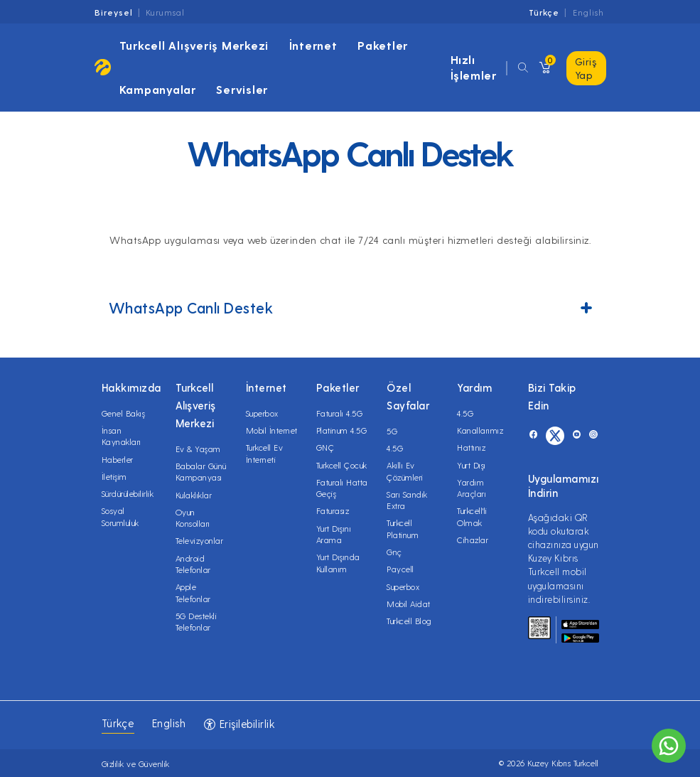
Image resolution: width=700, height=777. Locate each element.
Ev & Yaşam (198, 449)
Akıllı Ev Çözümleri (405, 471)
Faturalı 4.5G (340, 413)
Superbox (262, 413)
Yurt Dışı (472, 465)
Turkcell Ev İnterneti (265, 453)
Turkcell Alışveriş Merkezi (194, 45)
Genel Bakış (124, 413)
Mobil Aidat (409, 604)
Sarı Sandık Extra (407, 500)
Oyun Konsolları (193, 518)
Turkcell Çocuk (342, 465)
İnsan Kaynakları (122, 436)
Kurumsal (165, 12)
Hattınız (471, 447)
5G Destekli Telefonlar (196, 621)
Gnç (394, 552)
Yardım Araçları (472, 488)
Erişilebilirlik (239, 724)
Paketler (383, 45)
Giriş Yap (586, 68)
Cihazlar (473, 540)
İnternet (313, 45)
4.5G (395, 448)
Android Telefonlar (193, 564)
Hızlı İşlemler (474, 67)
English (588, 12)
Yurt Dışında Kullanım (338, 562)
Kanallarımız (480, 430)
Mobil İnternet (272, 430)
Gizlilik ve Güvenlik (136, 763)
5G (392, 431)
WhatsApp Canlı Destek (350, 307)
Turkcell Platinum (403, 528)
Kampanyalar (158, 89)
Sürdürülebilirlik (128, 493)
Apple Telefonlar (193, 592)
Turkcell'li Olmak (472, 516)
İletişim (114, 476)
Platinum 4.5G (342, 430)
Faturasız (333, 510)
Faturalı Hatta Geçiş (342, 488)
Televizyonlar (200, 540)
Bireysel (114, 12)
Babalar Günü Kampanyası (201, 471)
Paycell (400, 569)
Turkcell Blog (409, 621)
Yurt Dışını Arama (334, 534)
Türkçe (544, 12)
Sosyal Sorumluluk (120, 516)
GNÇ (325, 447)
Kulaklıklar (194, 495)
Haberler (118, 459)
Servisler (242, 89)
